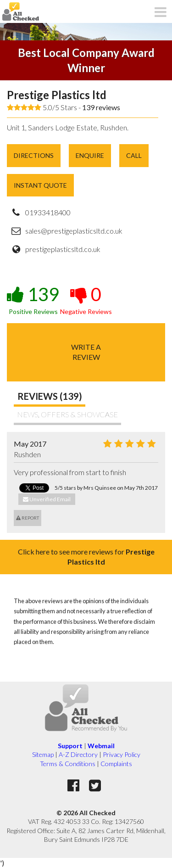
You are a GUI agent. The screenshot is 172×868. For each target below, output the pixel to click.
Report (28, 518)
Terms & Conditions (68, 764)
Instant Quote (40, 185)
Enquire (90, 155)
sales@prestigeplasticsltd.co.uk (74, 231)
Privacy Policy (122, 754)
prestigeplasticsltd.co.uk (63, 249)
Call (134, 155)
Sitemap (43, 754)
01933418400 (48, 212)
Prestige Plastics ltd (57, 95)
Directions (34, 155)
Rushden (27, 454)
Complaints (116, 764)
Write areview (86, 352)
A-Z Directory (78, 754)
